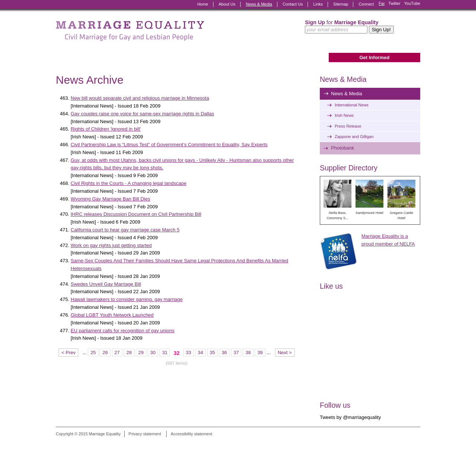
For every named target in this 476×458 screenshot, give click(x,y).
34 (200, 353)
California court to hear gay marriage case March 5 (125, 230)
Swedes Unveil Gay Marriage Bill (106, 284)
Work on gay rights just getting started (111, 245)
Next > (285, 353)
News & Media (259, 4)
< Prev (68, 353)
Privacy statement (145, 434)
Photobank (342, 148)
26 (105, 353)
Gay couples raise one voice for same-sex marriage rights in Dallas (142, 114)
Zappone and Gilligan (354, 137)
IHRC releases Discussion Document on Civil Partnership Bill (136, 214)
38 (248, 353)
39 (260, 353)
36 (224, 353)
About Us (227, 4)
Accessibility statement (191, 434)
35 (212, 353)
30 (153, 353)
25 (93, 353)
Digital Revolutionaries (403, 444)
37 (236, 353)
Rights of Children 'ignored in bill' (106, 129)
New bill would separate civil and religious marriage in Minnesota (140, 98)
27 (117, 353)
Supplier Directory (349, 168)
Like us (331, 286)
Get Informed (374, 57)
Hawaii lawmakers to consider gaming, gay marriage (127, 299)
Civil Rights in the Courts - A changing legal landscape (128, 183)
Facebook (382, 4)
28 (129, 353)
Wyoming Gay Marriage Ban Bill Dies (110, 199)
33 (189, 353)
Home (202, 4)
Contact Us (293, 4)
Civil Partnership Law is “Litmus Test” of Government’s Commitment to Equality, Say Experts (169, 145)
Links (318, 4)
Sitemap (341, 4)
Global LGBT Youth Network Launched (112, 315)
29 (141, 353)
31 (165, 353)
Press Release (348, 126)
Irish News (344, 115)
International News (352, 105)
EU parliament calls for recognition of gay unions (123, 331)
